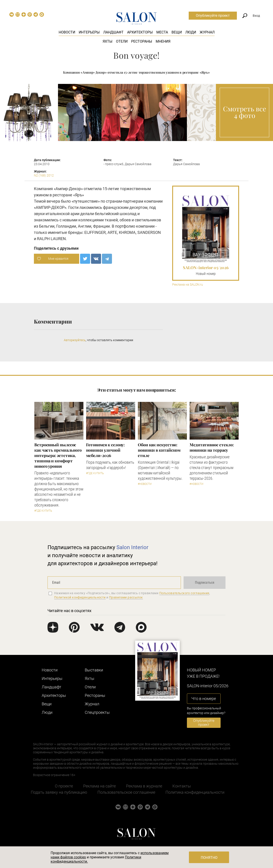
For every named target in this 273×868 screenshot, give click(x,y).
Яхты (108, 41)
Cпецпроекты (97, 712)
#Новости (145, 484)
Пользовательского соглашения (184, 593)
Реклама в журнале (144, 786)
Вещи (177, 32)
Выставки (94, 670)
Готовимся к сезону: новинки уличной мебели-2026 (105, 450)
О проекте (64, 786)
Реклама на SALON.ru (188, 285)
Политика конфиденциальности (195, 792)
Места (162, 32)
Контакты (182, 786)
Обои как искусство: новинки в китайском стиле (159, 450)
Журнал (207, 32)
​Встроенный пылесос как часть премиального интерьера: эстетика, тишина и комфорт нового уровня (58, 455)
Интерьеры (89, 32)
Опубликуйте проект (213, 16)
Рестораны (142, 41)
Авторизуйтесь (75, 340)
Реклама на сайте (99, 786)
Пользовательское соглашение (126, 792)
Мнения (163, 41)
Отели (122, 41)
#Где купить (43, 511)
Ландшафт (113, 32)
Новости (67, 32)
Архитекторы (140, 32)
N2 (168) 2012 (44, 175)
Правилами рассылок (126, 597)
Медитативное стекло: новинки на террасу (212, 447)
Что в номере (204, 699)
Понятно (209, 858)
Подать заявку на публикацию (59, 792)
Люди (191, 32)
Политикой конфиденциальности (80, 597)
